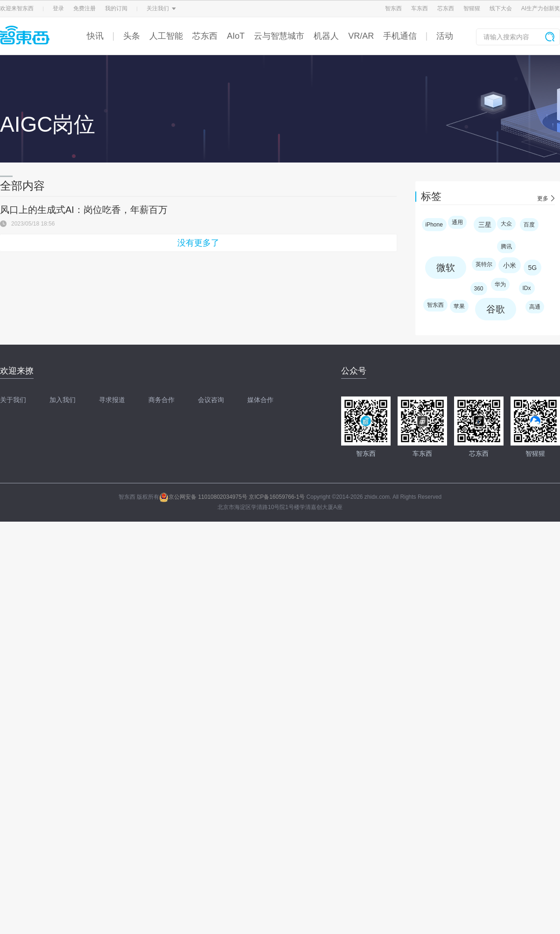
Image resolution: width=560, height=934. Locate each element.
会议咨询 (211, 400)
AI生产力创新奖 (541, 8)
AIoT (236, 36)
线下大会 (501, 8)
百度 (529, 225)
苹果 (459, 306)
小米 (510, 265)
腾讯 (506, 247)
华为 (500, 284)
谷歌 (496, 309)
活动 (445, 36)
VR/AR (361, 36)
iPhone (434, 225)
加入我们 (63, 400)
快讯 (95, 36)
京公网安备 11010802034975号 (203, 497)
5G (533, 268)
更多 (543, 198)
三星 (485, 225)
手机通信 (400, 36)
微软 (446, 268)
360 (479, 289)
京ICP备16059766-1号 (277, 497)
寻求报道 (112, 400)
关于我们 (13, 400)
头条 (132, 36)
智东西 (393, 8)
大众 (506, 224)
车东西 (420, 8)
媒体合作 (260, 400)
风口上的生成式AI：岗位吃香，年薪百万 (84, 210)
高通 (535, 307)
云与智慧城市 (279, 36)
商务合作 (161, 400)
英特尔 (484, 264)
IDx (527, 288)
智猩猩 (472, 8)
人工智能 (166, 36)
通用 (457, 222)
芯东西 (446, 8)
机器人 (326, 36)
